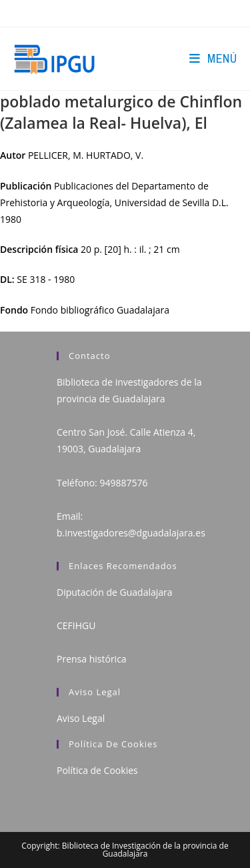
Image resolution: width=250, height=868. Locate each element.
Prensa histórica (92, 659)
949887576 (123, 483)
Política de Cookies (97, 770)
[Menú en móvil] (213, 58)
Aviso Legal (81, 718)
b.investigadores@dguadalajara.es (131, 533)
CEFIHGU (76, 625)
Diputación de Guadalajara (115, 592)
